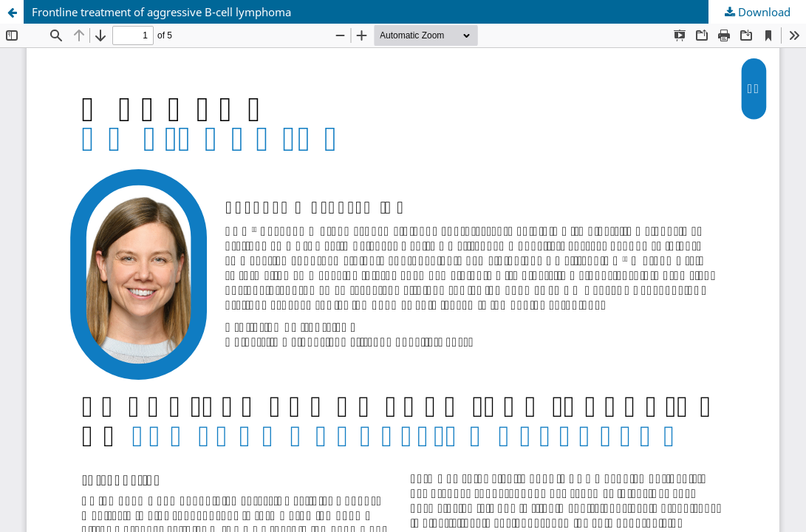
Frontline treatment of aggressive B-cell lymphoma (161, 12)
